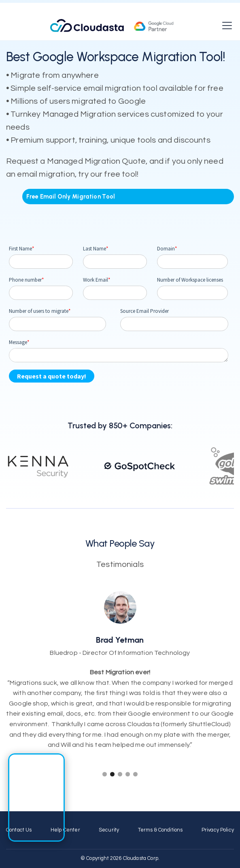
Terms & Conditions (160, 830)
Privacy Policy (218, 830)
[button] (225, 26)
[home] (112, 26)
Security (109, 830)
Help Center (65, 830)
